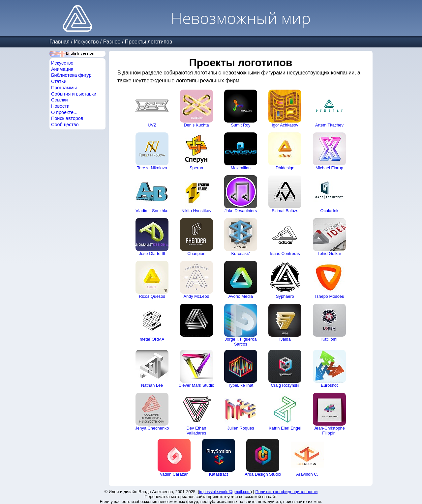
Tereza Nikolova (152, 151)
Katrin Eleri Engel (285, 412)
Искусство (86, 42)
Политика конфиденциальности (287, 492)
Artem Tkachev (329, 109)
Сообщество (65, 125)
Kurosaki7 (241, 237)
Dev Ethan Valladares (196, 414)
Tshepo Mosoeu (329, 280)
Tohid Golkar (329, 237)
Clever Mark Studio (196, 369)
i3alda (285, 323)
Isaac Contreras (285, 237)
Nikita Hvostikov (196, 194)
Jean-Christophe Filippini (329, 414)
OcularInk (329, 194)
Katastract (219, 458)
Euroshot (329, 369)
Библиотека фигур (71, 75)
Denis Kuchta (196, 109)
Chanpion (196, 237)
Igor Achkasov (285, 109)
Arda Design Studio (263, 458)
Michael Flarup (329, 151)
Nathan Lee (152, 369)
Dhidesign (285, 151)
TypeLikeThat (241, 369)
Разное (112, 42)
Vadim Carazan (174, 458)
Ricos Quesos (152, 280)
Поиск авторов (67, 118)
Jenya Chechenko (152, 412)
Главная (60, 42)
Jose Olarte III (152, 237)
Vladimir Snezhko (152, 194)
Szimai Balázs (285, 194)
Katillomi (329, 323)
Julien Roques (241, 412)
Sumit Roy (241, 109)
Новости (60, 106)
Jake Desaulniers (241, 194)
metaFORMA (152, 323)
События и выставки (74, 94)
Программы (64, 88)
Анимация (62, 69)
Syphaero (285, 280)
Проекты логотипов (149, 42)
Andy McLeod (196, 280)
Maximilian (241, 151)
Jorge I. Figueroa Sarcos (241, 325)
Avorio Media (241, 280)
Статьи (59, 81)
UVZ (152, 109)
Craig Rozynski (285, 369)
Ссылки (60, 100)
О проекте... (64, 112)
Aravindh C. (307, 458)
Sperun (196, 151)
